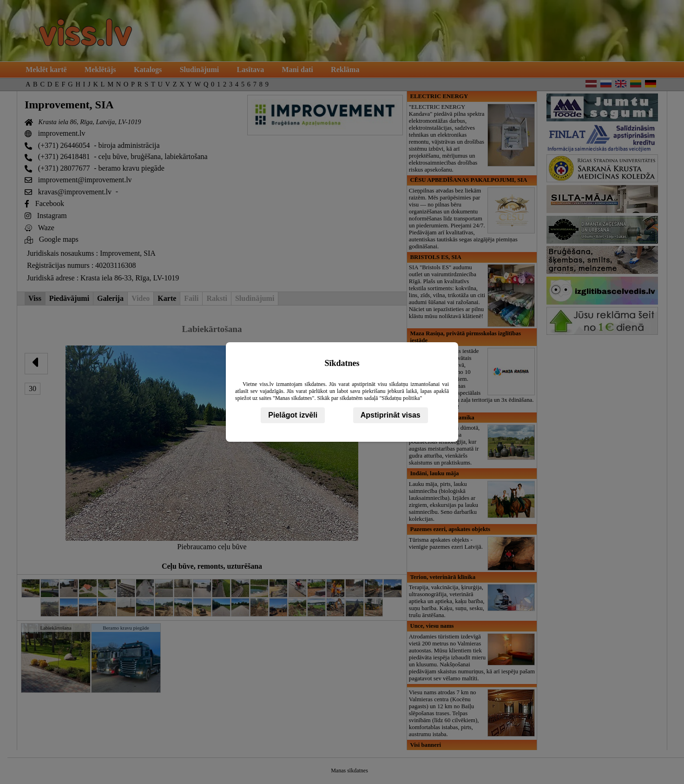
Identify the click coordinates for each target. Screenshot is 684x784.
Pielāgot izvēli (293, 415)
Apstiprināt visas (391, 415)
